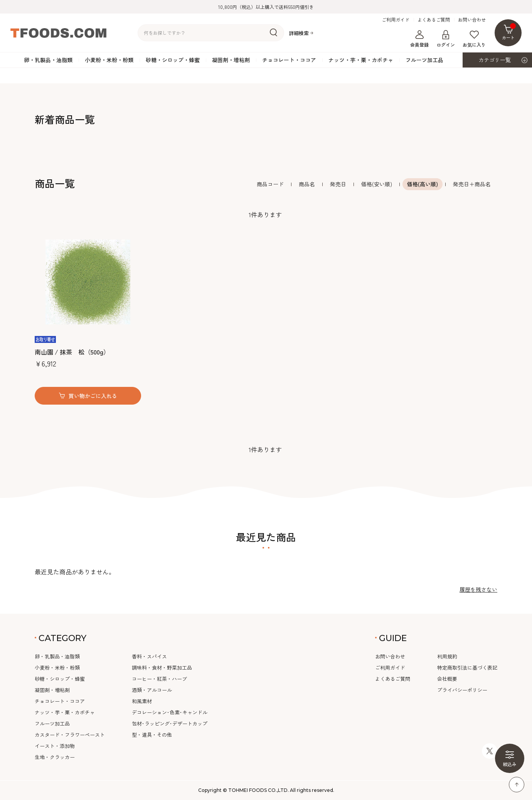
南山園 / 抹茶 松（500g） (72, 352)
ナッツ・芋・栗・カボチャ (361, 60)
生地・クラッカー (55, 757)
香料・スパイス (149, 656)
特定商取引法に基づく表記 (467, 668)
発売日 (338, 184)
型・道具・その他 (152, 735)
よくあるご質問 (434, 20)
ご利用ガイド (396, 20)
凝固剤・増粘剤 (231, 60)
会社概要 (447, 679)
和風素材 (142, 701)
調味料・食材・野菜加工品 (162, 668)
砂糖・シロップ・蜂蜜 (173, 60)
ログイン (446, 39)
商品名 (307, 184)
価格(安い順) (377, 184)
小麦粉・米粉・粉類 (109, 60)
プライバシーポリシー (462, 690)
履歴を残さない (478, 589)
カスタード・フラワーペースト (70, 735)
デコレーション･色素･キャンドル (170, 712)
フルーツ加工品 (424, 60)
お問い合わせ (472, 20)
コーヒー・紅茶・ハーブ (159, 679)
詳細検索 (299, 33)
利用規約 (447, 656)
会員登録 (419, 39)
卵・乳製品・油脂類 (48, 60)
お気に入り (474, 39)
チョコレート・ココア (289, 60)
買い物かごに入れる (93, 396)
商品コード (270, 184)
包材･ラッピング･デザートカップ (170, 723)
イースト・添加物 (55, 746)
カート (509, 32)
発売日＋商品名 (472, 184)
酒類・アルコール (152, 690)
